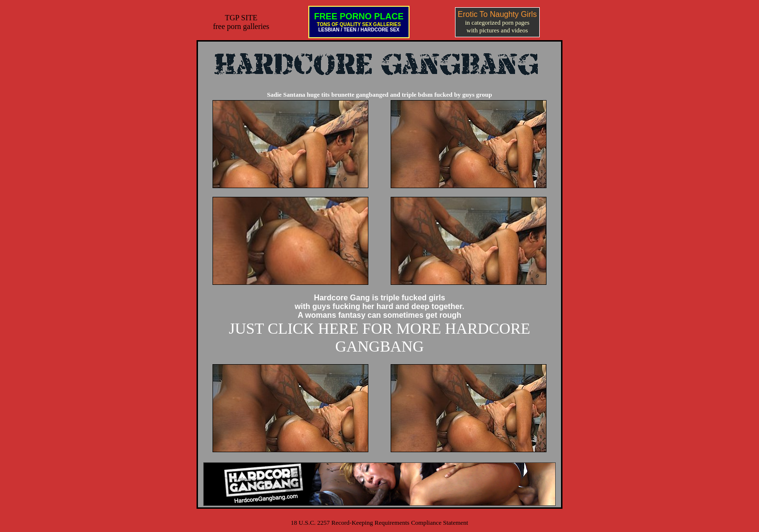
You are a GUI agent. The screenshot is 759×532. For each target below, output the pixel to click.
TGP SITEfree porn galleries (241, 22)
